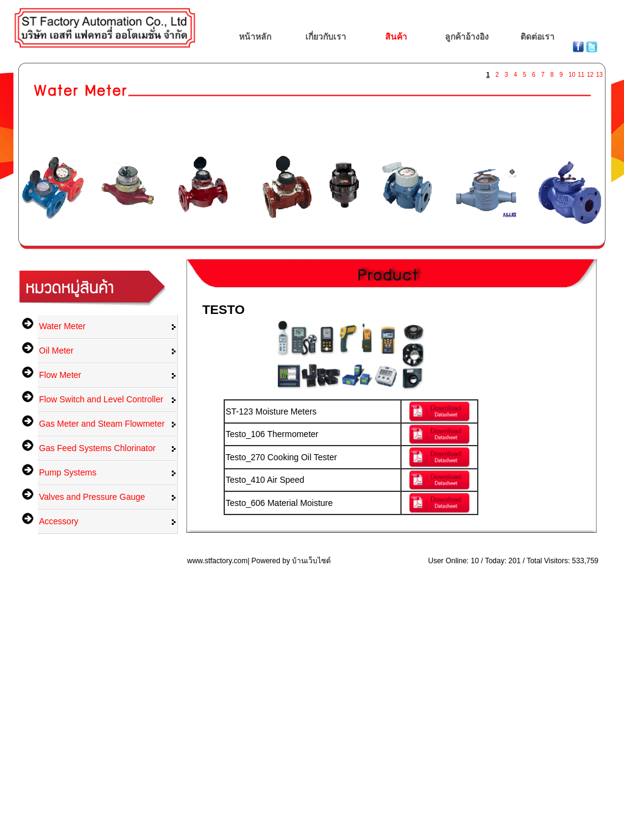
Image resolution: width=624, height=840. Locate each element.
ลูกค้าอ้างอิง (467, 37)
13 (599, 72)
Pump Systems (68, 472)
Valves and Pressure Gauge (92, 497)
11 (581, 72)
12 (590, 72)
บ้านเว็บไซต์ (311, 561)
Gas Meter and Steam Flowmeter (102, 424)
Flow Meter (60, 375)
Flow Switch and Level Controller (101, 399)
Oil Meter (56, 351)
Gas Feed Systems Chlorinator (97, 448)
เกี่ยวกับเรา (326, 37)
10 (572, 72)
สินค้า (396, 37)
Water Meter (62, 326)
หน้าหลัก (255, 37)
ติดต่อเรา (537, 37)
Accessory (59, 521)
